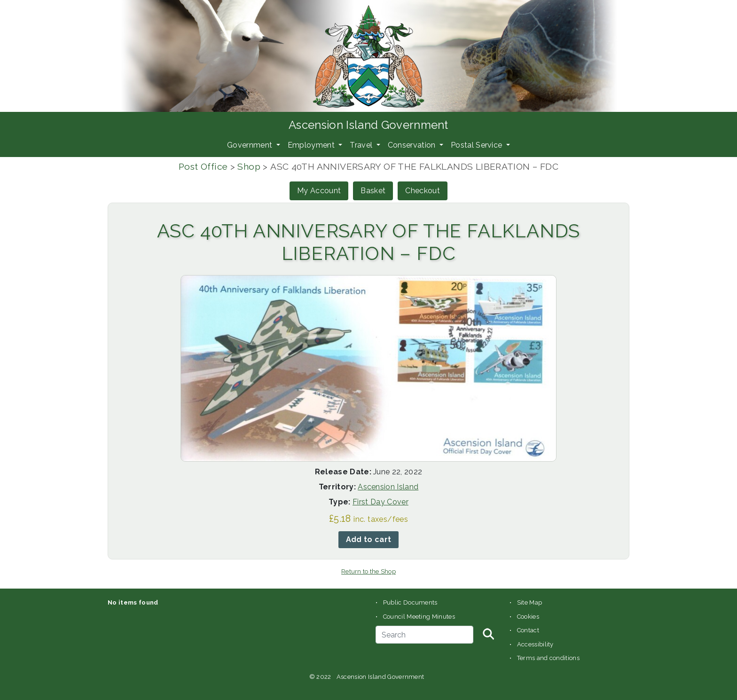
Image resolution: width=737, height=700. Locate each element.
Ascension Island (388, 487)
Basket (373, 191)
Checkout (423, 191)
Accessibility (535, 644)
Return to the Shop (368, 571)
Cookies (528, 617)
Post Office (203, 166)
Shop (249, 166)
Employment (312, 145)
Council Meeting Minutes (419, 617)
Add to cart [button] (369, 539)
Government (251, 145)
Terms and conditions (548, 658)
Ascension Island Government (368, 125)
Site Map (530, 602)
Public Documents (410, 602)
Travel (362, 145)
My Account (319, 191)
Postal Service (478, 145)
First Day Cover (380, 502)
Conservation (413, 145)
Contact (528, 630)
